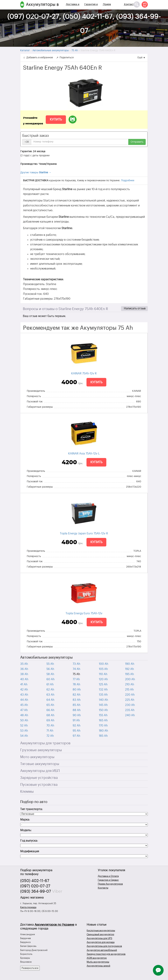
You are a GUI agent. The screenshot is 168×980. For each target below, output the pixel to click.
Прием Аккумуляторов (112, 9)
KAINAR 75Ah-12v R (84, 374)
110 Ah (103, 674)
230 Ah (130, 705)
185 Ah (103, 736)
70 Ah (50, 726)
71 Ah (50, 731)
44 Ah (24, 700)
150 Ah (103, 710)
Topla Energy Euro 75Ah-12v (84, 613)
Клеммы (27, 792)
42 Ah (24, 690)
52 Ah (24, 726)
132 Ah (103, 690)
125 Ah (103, 684)
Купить (56, 119)
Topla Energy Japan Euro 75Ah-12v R (84, 533)
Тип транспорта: (31, 809)
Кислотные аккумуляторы (101, 930)
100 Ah (104, 664)
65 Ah (50, 705)
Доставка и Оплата (73, 9)
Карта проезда (28, 907)
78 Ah (76, 684)
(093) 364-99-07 (36, 891)
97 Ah (76, 736)
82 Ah (77, 695)
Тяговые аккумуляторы (40, 764)
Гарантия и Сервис (91, 9)
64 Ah (50, 700)
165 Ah (103, 720)
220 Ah (130, 695)
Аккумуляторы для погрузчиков (104, 946)
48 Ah (24, 715)
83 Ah (77, 700)
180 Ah (103, 731)
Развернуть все (30, 968)
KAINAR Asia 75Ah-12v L (84, 454)
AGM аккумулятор (97, 958)
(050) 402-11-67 (35, 881)
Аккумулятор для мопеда (101, 942)
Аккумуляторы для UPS (99, 938)
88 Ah (77, 710)
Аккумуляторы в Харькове (42, 9)
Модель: (26, 830)
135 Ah (103, 695)
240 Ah (130, 715)
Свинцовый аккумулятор (100, 934)
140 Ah (103, 700)
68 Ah (50, 715)
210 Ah (130, 684)
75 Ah (76, 674)
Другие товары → (36, 173)
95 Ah (77, 731)
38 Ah (24, 674)
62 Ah (50, 690)
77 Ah (76, 679)
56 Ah (50, 669)
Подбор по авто (34, 802)
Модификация (30, 851)
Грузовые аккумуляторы (41, 750)
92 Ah (77, 726)
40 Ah (24, 679)
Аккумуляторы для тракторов (45, 743)
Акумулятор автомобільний (102, 950)
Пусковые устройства (39, 785)
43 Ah (24, 695)
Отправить (137, 142)
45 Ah (24, 705)
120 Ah (103, 679)
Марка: (25, 820)
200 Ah (130, 679)
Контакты (130, 4)
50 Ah (24, 720)
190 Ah (130, 664)
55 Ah (50, 664)
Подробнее (128, 181)
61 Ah (50, 684)
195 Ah (130, 674)
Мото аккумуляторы (37, 757)
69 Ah (50, 720)
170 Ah (103, 726)
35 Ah (24, 664)
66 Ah (50, 710)
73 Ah (76, 664)
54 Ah (24, 736)
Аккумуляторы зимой (98, 966)
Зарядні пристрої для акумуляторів (106, 954)
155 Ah (103, 715)
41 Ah (24, 684)
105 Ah (103, 669)
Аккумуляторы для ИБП (40, 771)
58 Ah (50, 674)
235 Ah (130, 710)
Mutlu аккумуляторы (98, 962)
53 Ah (24, 731)
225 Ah (130, 700)
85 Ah (77, 705)
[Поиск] (137, 5)
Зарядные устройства (39, 778)
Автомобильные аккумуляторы (46, 658)
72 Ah (50, 736)
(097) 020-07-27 (35, 886)
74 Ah (76, 669)
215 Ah (129, 690)
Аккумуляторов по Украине (54, 925)
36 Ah (24, 669)
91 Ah (76, 720)
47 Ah (24, 710)
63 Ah (50, 695)
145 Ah (103, 705)
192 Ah (130, 669)
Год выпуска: (29, 841)
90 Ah (77, 715)
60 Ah (51, 679)
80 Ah (77, 690)
